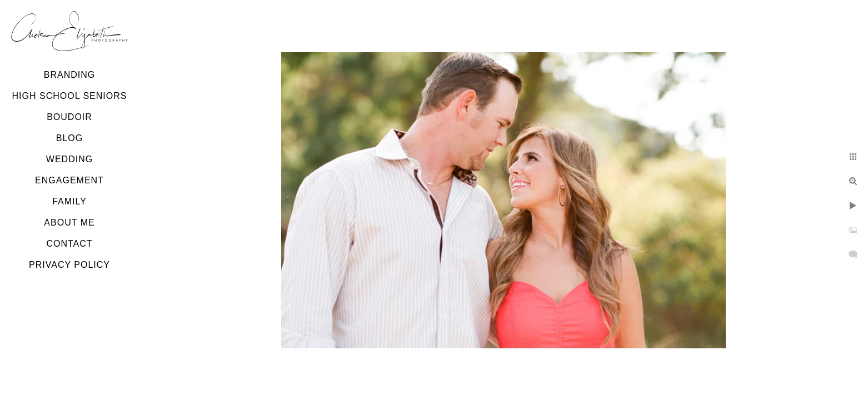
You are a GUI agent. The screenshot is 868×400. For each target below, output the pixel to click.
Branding (69, 75)
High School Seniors (70, 96)
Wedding (69, 159)
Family (69, 201)
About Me (69, 222)
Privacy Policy (69, 265)
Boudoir (69, 117)
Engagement (69, 180)
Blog (69, 138)
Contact (69, 244)
